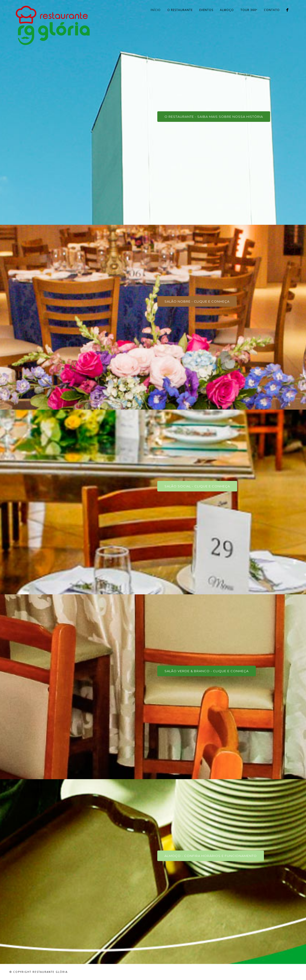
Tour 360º (249, 10)
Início (156, 10)
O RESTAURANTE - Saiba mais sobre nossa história (214, 117)
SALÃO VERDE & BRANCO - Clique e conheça (207, 671)
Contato (272, 10)
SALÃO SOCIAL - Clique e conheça (197, 486)
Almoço (227, 10)
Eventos (206, 10)
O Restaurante (180, 10)
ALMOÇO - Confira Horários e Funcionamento (211, 856)
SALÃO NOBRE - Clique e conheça (197, 301)
